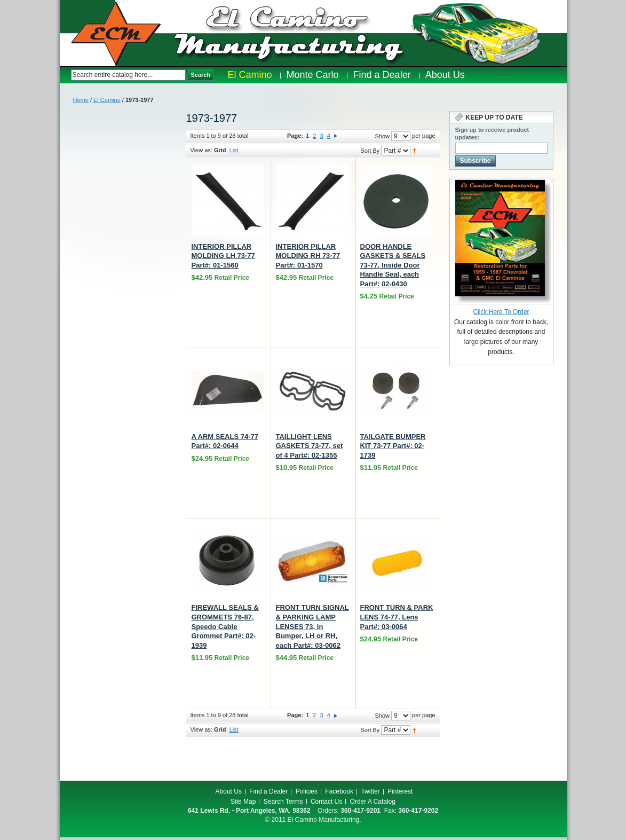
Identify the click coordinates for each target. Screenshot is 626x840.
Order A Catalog (373, 802)
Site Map (243, 802)
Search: (65, 75)
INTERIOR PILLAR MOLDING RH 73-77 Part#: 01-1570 (308, 256)
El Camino (107, 100)
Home (81, 100)
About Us (229, 791)
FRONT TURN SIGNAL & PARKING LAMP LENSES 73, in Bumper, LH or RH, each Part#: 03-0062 (312, 626)
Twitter (370, 791)
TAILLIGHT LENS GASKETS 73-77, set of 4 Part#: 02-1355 (310, 446)
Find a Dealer (268, 791)
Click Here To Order (501, 312)
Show (382, 136)
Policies (307, 791)
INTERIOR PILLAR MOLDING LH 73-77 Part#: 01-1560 (223, 256)
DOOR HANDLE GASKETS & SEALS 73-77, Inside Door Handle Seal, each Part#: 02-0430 (393, 265)
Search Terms (283, 802)
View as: (201, 150)
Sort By (370, 151)
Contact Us (326, 802)
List (234, 150)
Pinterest (400, 791)
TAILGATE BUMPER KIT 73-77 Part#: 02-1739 (393, 446)
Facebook (339, 791)
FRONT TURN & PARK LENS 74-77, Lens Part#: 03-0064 (397, 617)
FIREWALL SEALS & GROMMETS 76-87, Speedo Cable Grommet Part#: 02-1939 (225, 626)
